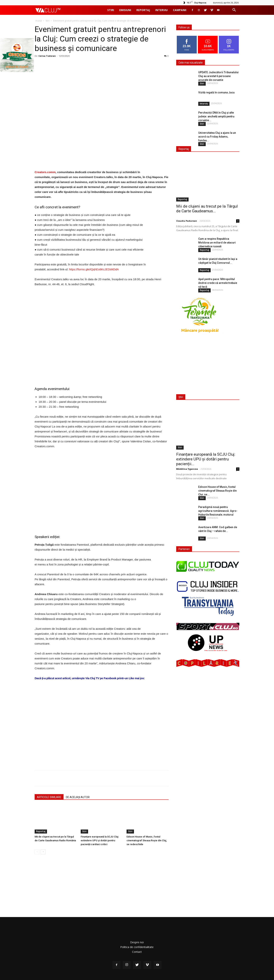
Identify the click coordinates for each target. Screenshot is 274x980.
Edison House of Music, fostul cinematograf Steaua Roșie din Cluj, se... (217, 491)
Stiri (111, 10)
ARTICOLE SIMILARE (49, 797)
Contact (137, 952)
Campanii (180, 10)
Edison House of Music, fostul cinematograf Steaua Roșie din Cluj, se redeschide (147, 840)
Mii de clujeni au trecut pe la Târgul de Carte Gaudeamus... (207, 209)
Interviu (161, 10)
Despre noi (137, 942)
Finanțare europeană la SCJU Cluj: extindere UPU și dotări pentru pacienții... (206, 459)
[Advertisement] (102, 719)
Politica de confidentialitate (137, 947)
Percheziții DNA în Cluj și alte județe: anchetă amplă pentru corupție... (216, 116)
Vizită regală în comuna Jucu (216, 92)
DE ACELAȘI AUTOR (78, 797)
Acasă (39, 21)
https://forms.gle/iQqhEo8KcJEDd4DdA (94, 269)
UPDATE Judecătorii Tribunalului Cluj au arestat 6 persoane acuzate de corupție (218, 76)
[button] (234, 10)
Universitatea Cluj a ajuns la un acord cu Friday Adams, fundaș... (217, 137)
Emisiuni (125, 10)
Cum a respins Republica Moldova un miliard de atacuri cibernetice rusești (217, 243)
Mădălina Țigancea (187, 469)
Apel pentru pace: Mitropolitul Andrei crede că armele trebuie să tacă (218, 283)
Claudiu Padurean (187, 221)
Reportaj (143, 10)
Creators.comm (45, 172)
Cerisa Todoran (47, 56)
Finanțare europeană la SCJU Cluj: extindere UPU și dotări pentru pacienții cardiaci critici (100, 840)
